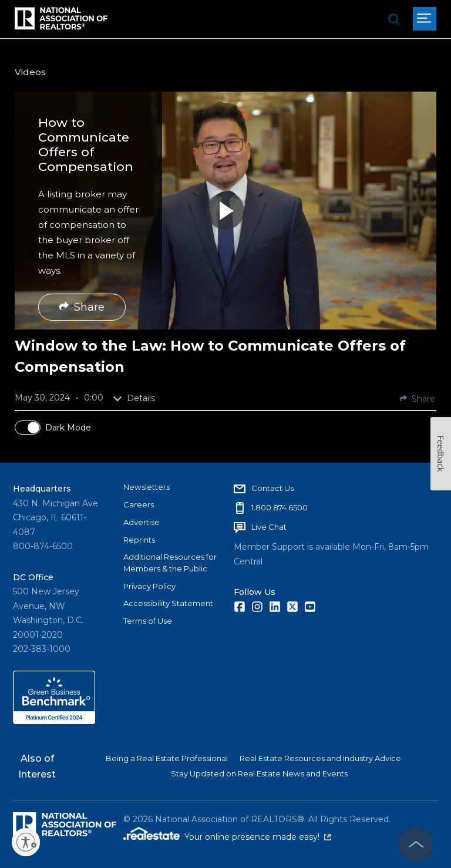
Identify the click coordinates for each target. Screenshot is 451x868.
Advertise (142, 522)
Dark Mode (68, 428)
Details (134, 398)
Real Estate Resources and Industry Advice (320, 758)
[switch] (28, 428)
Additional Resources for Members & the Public (170, 563)
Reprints (139, 540)
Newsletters (147, 487)
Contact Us (272, 488)
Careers (139, 504)
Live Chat (269, 527)
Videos (30, 72)
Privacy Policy (149, 586)
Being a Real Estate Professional (167, 758)
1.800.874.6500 (280, 507)
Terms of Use (148, 621)
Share (82, 307)
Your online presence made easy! (258, 837)
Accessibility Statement (168, 603)
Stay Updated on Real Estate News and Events (259, 773)
